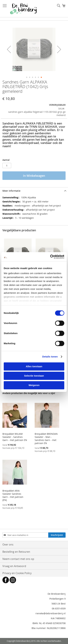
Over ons (8, 545)
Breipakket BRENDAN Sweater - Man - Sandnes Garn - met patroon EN (46, 438)
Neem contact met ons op (18, 559)
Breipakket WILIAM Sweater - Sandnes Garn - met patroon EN (15, 437)
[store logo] (23, 9)
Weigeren (34, 385)
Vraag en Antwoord (14, 566)
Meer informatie (11, 191)
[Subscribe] (57, 535)
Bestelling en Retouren (16, 552)
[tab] (34, 191)
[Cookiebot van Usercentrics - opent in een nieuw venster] (50, 257)
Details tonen (50, 357)
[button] (9, 49)
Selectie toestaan (34, 376)
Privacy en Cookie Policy (17, 573)
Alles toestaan (34, 366)
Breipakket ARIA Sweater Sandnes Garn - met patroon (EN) (13, 495)
